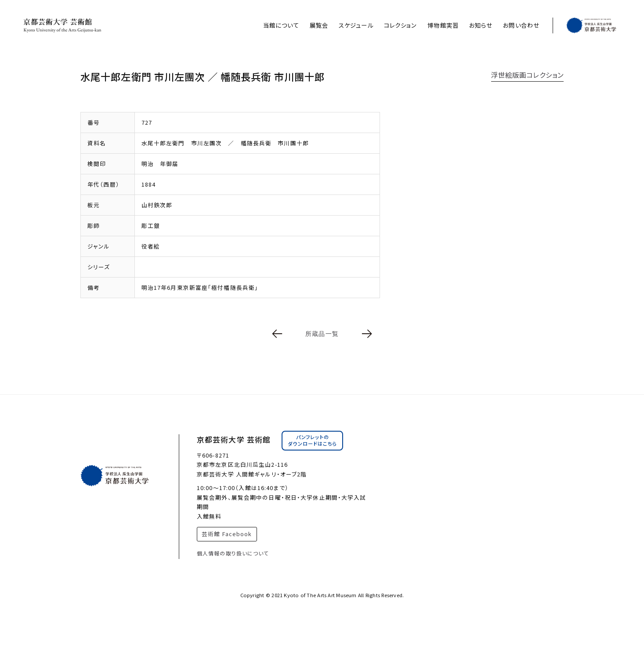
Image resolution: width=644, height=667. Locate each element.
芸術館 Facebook (227, 534)
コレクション (401, 25)
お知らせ (481, 25)
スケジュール (356, 25)
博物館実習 (443, 25)
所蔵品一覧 (322, 334)
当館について (281, 25)
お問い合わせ (521, 25)
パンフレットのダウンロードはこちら (312, 440)
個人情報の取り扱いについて (233, 553)
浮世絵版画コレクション (527, 75)
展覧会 (319, 25)
